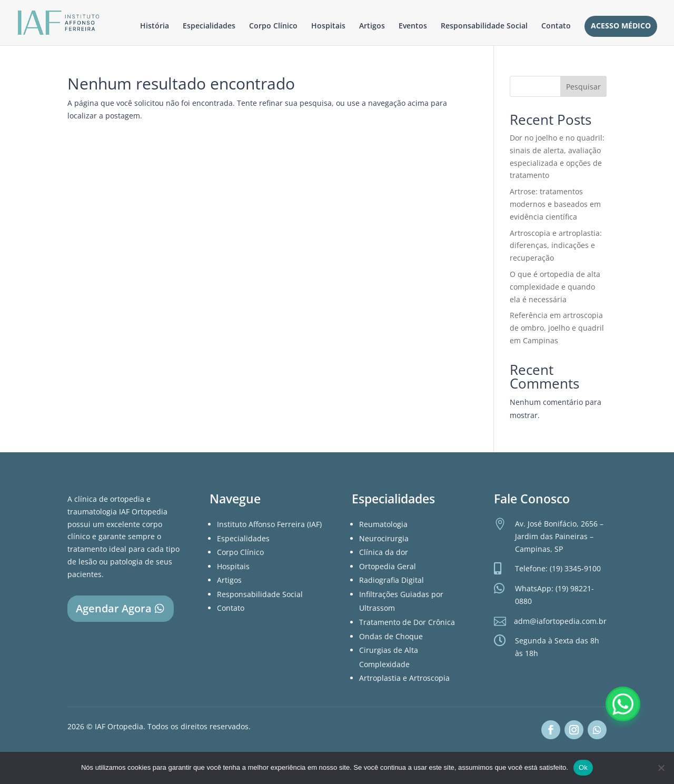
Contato (556, 26)
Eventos (413, 26)
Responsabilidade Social (484, 26)
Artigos (372, 26)
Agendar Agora (114, 608)
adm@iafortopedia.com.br (560, 621)
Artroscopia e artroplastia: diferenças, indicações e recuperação (556, 246)
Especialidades (209, 26)
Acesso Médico (621, 26)
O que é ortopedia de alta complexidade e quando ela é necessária (555, 287)
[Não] (661, 768)
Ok (583, 767)
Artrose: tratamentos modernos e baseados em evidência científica (555, 204)
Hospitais (328, 26)
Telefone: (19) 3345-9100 (558, 568)
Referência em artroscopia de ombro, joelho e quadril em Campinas (557, 328)
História (155, 26)
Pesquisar (583, 87)
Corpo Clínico (273, 26)
